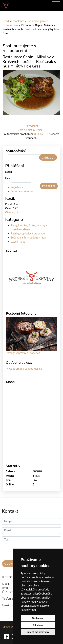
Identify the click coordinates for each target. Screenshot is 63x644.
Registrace (17, 187)
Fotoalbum (18, 21)
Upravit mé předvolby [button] (38, 632)
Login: (8, 172)
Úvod (6, 21)
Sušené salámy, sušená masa (28, 238)
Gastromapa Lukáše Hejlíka (26, 369)
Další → (40, 130)
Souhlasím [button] (38, 618)
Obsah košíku (13, 212)
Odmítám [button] (38, 625)
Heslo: (8, 178)
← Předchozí (32, 126)
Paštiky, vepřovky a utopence (28, 234)
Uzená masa (18, 242)
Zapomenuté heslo (22, 191)
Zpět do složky (26, 130)
